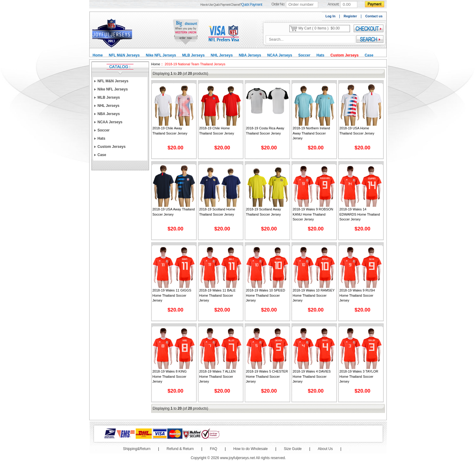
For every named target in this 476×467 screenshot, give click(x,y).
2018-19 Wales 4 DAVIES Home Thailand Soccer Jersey (312, 376)
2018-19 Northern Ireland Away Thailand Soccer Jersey (311, 133)
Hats (320, 55)
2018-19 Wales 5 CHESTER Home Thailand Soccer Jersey (267, 376)
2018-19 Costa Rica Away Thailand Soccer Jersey (265, 131)
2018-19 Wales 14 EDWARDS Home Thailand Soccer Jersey (360, 214)
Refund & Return (180, 449)
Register (350, 16)
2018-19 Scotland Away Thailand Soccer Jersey (263, 212)
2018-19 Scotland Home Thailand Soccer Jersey (217, 212)
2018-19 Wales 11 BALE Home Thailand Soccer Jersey (217, 295)
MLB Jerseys (193, 55)
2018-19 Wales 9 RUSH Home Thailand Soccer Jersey (357, 295)
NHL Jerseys (222, 55)
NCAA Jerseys (280, 55)
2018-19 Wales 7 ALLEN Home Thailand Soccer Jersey (217, 376)
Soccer (304, 55)
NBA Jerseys (250, 55)
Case (369, 55)
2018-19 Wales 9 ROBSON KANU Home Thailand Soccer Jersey (313, 214)
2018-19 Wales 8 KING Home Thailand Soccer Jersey (170, 376)
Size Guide (293, 449)
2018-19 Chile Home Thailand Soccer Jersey (217, 131)
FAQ (213, 449)
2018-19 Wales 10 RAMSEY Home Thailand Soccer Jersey (314, 295)
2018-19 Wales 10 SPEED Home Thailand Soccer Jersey (265, 295)
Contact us (374, 16)
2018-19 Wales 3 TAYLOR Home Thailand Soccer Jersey (359, 376)
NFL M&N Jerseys (124, 55)
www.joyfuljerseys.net (238, 458)
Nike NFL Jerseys (161, 55)
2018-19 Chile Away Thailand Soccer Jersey (170, 131)
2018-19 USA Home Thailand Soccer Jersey (357, 131)
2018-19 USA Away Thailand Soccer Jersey (174, 212)
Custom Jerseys (344, 55)
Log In (330, 16)
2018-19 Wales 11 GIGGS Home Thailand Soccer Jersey (172, 295)
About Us (325, 449)
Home (98, 55)
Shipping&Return (137, 449)
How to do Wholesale (251, 449)
